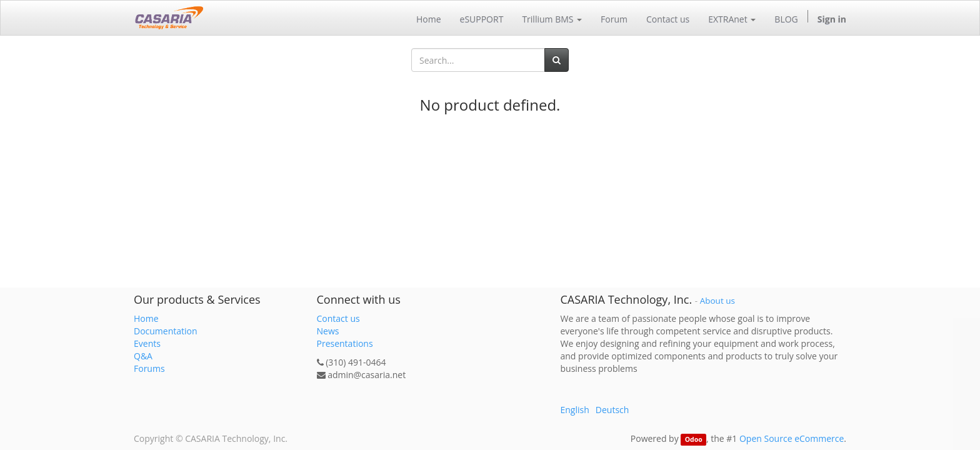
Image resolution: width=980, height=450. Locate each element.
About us (717, 301)
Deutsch (612, 410)
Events (147, 343)
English (575, 410)
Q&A (143, 356)
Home (146, 318)
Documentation (166, 331)
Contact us (338, 318)
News (328, 331)
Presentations (345, 343)
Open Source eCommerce (792, 438)
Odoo (694, 439)
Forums (149, 368)
